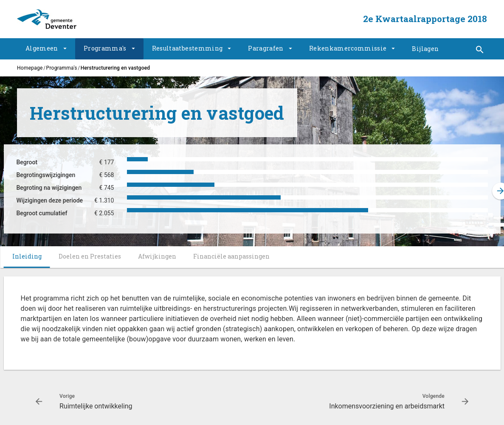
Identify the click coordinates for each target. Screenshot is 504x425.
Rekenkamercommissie (348, 48)
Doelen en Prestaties (90, 256)
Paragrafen (266, 48)
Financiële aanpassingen (231, 256)
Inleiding (27, 256)
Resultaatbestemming (187, 48)
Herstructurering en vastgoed (115, 68)
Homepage (30, 68)
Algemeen (42, 48)
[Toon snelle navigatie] (480, 50)
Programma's (105, 48)
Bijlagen (425, 49)
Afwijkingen (157, 256)
